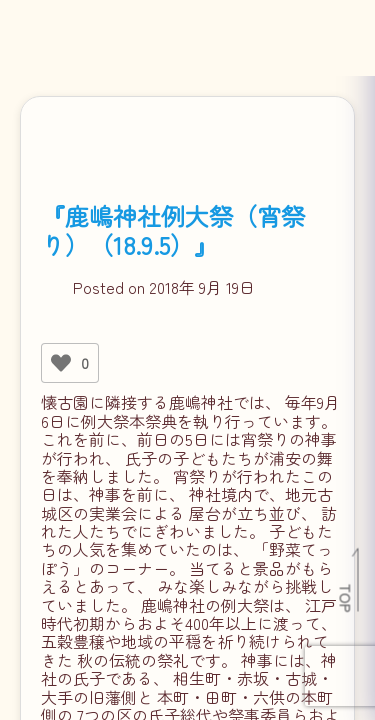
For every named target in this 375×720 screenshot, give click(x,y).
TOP (346, 598)
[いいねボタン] (61, 363)
